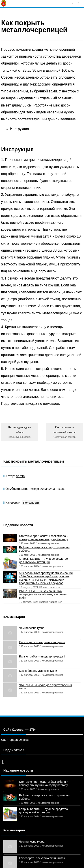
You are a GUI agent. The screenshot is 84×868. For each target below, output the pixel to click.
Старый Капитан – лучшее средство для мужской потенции (43, 560)
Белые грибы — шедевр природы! (42, 656)
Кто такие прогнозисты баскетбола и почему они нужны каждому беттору (44, 538)
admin (20, 476)
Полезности (31, 503)
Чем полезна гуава (32, 628)
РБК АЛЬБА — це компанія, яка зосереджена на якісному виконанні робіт (43, 594)
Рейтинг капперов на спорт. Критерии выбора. (44, 549)
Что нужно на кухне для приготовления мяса (45, 687)
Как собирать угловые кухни (38, 671)
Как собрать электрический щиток (42, 642)
